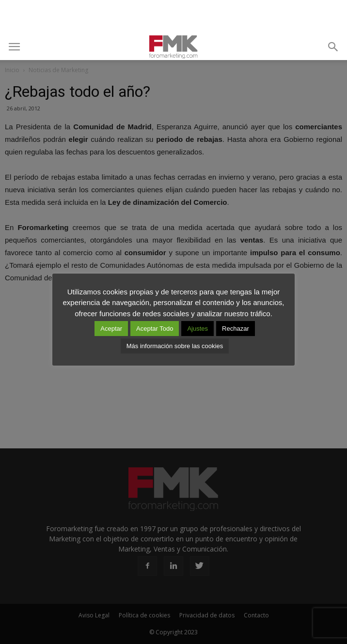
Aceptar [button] (111, 329)
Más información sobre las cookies (175, 346)
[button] (333, 47)
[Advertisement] (173, 17)
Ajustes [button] (197, 329)
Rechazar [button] (236, 329)
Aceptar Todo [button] (155, 329)
